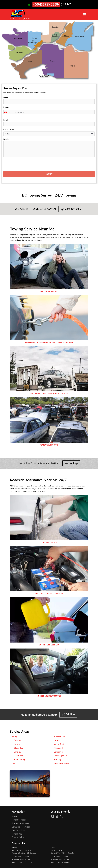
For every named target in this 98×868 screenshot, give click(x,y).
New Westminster (62, 763)
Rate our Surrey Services (22, 862)
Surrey (14, 736)
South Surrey (20, 759)
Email (6, 120)
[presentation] (21, 163)
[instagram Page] (57, 816)
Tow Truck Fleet (19, 830)
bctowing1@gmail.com (21, 859)
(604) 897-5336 (71, 209)
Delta (14, 763)
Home (14, 816)
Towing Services (19, 820)
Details (6, 139)
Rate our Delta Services (60, 862)
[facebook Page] (53, 816)
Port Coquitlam (60, 756)
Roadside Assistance (20, 823)
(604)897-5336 (46, 4)
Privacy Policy (18, 837)
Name (6, 97)
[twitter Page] (61, 816)
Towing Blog (17, 834)
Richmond (58, 748)
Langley (57, 740)
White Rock (59, 744)
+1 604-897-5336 (21, 856)
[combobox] (6, 112)
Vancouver (59, 752)
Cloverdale (19, 748)
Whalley (18, 752)
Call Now (69, 714)
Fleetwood (19, 756)
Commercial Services (21, 827)
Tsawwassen (59, 736)
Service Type (9, 130)
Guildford (18, 740)
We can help (71, 463)
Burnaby (58, 759)
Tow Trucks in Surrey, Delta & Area (21, 19)
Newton (17, 744)
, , (24, 851)
